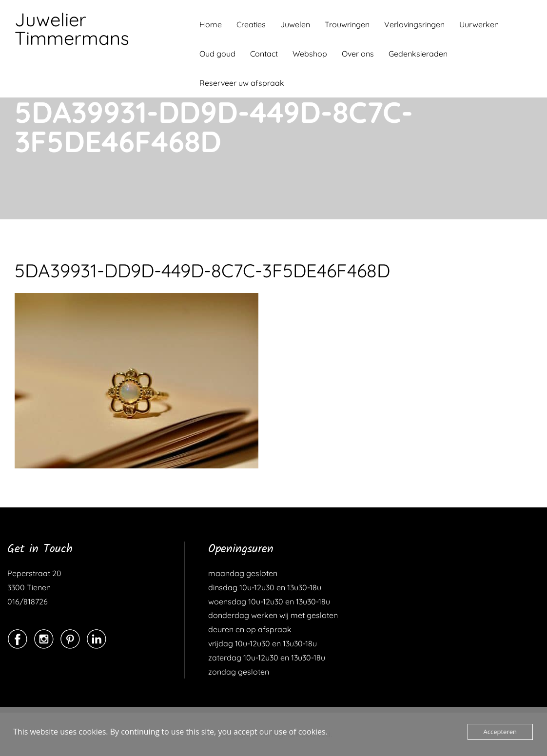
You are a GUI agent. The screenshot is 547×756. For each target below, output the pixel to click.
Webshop (310, 54)
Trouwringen (347, 24)
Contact (264, 54)
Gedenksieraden (418, 54)
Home (211, 24)
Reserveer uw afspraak (242, 83)
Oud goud (217, 54)
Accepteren (500, 732)
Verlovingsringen (414, 24)
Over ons (358, 54)
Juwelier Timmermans (72, 29)
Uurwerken (479, 24)
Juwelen (295, 24)
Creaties (251, 24)
